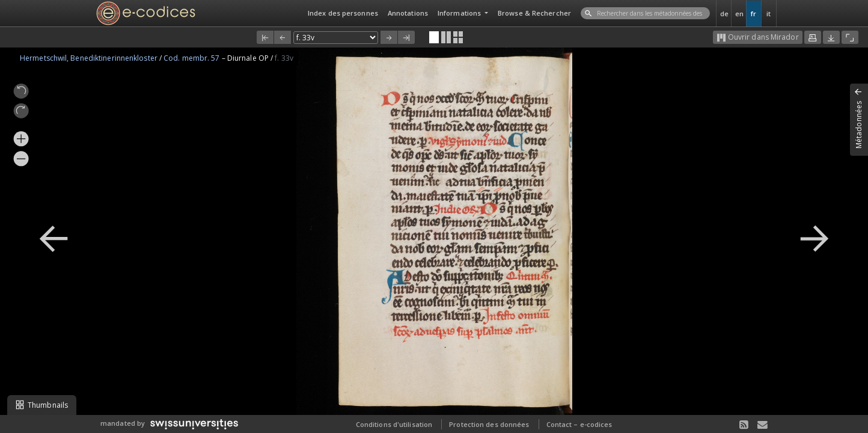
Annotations (408, 13)
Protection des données (489, 424)
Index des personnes (343, 13)
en (739, 14)
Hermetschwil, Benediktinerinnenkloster (90, 58)
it (769, 14)
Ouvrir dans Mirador (758, 37)
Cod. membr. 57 (193, 58)
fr (753, 14)
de (724, 14)
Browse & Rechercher (534, 13)
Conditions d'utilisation (394, 424)
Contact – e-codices (579, 424)
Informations (460, 13)
